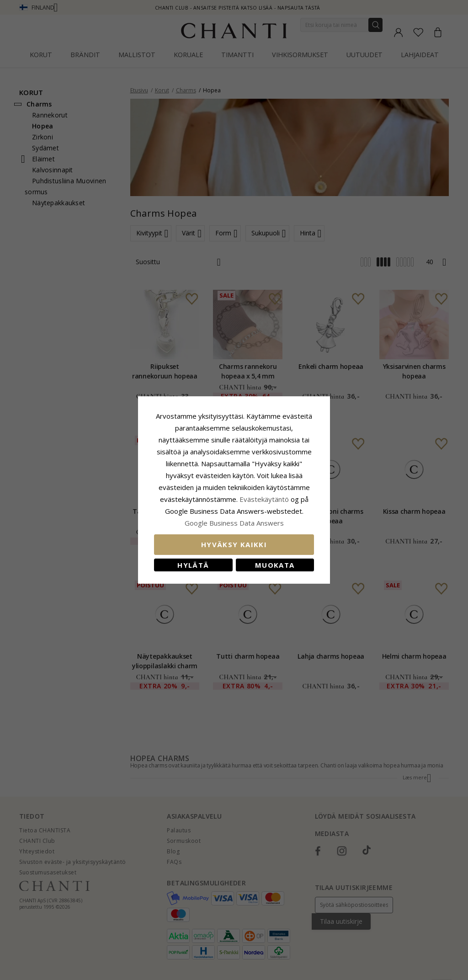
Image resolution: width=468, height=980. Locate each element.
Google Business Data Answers (234, 523)
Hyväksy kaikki (234, 544)
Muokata (275, 565)
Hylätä (193, 565)
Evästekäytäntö (264, 499)
